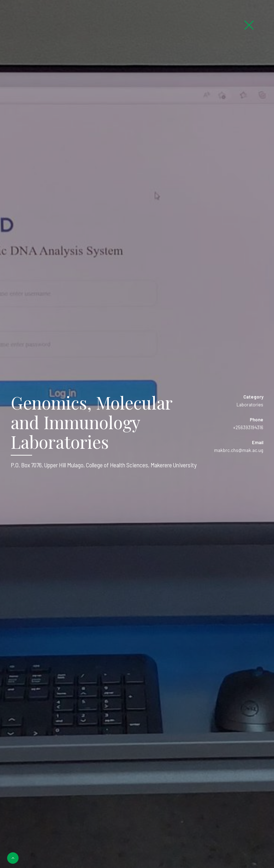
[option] (137, 434)
